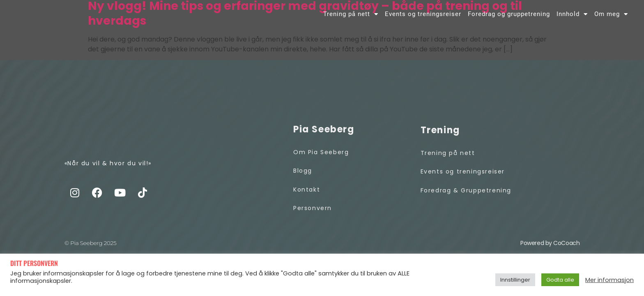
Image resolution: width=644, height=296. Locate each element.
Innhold (572, 19)
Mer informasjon (609, 280)
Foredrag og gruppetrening (509, 19)
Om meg (611, 19)
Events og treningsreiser (423, 19)
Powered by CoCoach (550, 253)
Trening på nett (351, 19)
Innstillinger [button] (515, 280)
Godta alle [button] (560, 280)
